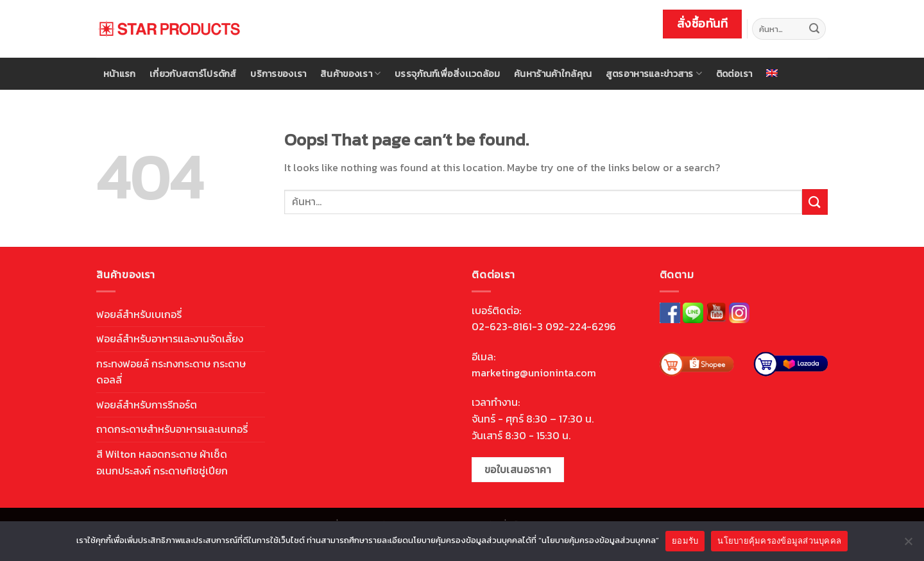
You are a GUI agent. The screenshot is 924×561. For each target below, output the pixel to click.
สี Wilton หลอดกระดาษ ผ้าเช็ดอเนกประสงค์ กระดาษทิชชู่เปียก (162, 462)
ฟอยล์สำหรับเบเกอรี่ (139, 314)
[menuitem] (773, 73)
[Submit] (814, 29)
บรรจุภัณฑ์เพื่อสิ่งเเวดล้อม (447, 74)
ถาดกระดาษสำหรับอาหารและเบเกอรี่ (172, 429)
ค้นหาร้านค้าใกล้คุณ (553, 74)
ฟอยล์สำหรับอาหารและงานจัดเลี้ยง (170, 339)
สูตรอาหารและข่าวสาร (654, 74)
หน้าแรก (120, 74)
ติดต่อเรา (734, 74)
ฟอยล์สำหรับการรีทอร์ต (147, 405)
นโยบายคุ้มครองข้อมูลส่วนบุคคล (779, 541)
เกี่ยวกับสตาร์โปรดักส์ (193, 74)
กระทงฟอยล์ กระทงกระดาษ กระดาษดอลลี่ (171, 372)
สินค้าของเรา (350, 74)
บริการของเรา (278, 74)
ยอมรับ (685, 541)
